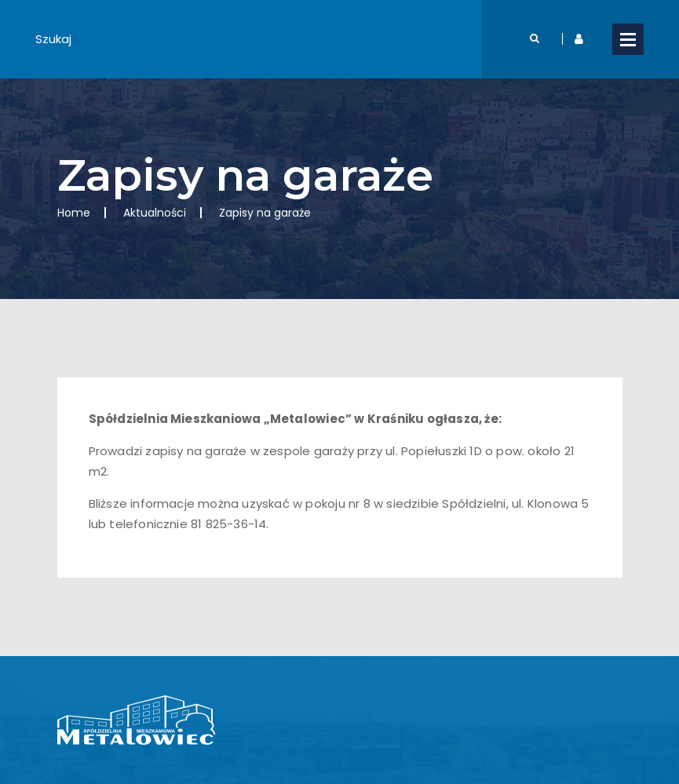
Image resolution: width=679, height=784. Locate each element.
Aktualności (155, 213)
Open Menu (628, 39)
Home (74, 213)
